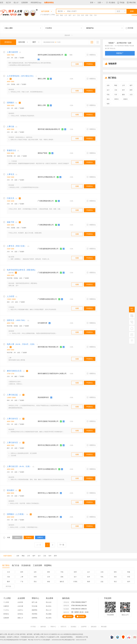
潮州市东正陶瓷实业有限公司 (48, 445)
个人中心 (6, 610)
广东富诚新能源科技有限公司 (48, 249)
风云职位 (49, 606)
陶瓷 (62, 15)
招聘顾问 (11, 103)
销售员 (116, 99)
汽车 (95, 15)
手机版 (121, 3)
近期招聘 (25, 3)
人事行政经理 (12, 52)
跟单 (87, 15)
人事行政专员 (12, 419)
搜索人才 (20, 618)
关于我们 (33, 627)
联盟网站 (48, 565)
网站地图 (104, 627)
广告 (22, 582)
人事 (22, 577)
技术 (89, 577)
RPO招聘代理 (42, 323)
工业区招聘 (37, 565)
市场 (62, 572)
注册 (100, 3)
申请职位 (90, 64)
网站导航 (131, 3)
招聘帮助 (34, 618)
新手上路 (34, 602)
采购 (62, 577)
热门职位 (6, 566)
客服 (129, 572)
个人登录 (6, 602)
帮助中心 (53, 627)
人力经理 (11, 296)
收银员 (125, 99)
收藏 (77, 64)
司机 (91, 15)
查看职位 (91, 55)
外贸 (129, 577)
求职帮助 (34, 614)
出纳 (102, 572)
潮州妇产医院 (42, 153)
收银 (49, 582)
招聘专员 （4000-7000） (16, 320)
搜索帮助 (34, 610)
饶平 (70, 15)
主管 (49, 577)
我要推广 (120, 53)
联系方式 (63, 627)
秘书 (129, 582)
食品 (108, 99)
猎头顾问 (11, 490)
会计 (74, 15)
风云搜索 (49, 614)
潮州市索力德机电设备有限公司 (49, 129)
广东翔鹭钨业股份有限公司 (47, 299)
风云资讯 (49, 618)
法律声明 (84, 627)
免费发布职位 (49, 3)
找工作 (8, 3)
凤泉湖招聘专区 (43, 397)
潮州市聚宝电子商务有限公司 (48, 347)
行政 (8, 577)
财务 (115, 572)
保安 (115, 577)
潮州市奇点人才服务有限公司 (48, 493)
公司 (66, 15)
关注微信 (111, 3)
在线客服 (68, 616)
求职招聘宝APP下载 (82, 637)
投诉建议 (74, 627)
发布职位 (20, 614)
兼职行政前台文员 (14, 371)
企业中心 (20, 610)
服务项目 (43, 627)
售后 (115, 582)
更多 (8, 586)
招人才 (16, 3)
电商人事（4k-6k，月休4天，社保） (21, 344)
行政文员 (11, 198)
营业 (35, 582)
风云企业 (49, 602)
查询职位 (6, 614)
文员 (131, 95)
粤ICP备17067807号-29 (35, 640)
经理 (35, 577)
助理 (75, 572)
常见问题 (34, 606)
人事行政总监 (12, 395)
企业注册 (20, 606)
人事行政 (11, 127)
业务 (57, 15)
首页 (2, 3)
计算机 (75, 582)
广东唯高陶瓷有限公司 (46, 201)
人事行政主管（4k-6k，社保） (19, 466)
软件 (83, 15)
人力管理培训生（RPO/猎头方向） (21, 76)
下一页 (62, 545)
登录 (93, 3)
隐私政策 (94, 627)
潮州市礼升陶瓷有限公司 (46, 177)
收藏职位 (40, 537)
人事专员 (11, 174)
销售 (108, 104)
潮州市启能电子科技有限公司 (48, 421)
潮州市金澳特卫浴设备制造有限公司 (50, 55)
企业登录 (20, 602)
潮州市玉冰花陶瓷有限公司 (47, 469)
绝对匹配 (129, 28)
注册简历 (6, 606)
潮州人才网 (42, 79)
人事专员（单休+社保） (16, 246)
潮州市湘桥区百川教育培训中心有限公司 (52, 374)
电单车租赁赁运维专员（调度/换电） (22, 270)
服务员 (62, 582)
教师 (89, 582)
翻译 (8, 582)
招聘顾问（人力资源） (16, 514)
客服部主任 (11, 150)
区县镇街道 (26, 565)
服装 (123, 95)
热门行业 (16, 565)
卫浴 (78, 15)
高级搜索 (134, 15)
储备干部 (11, 222)
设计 (75, 577)
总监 (102, 582)
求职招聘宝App (36, 3)
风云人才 (49, 610)
